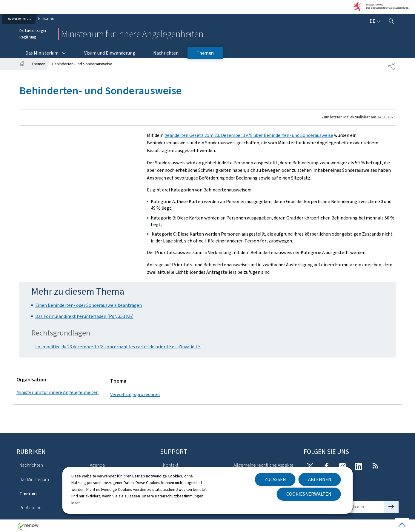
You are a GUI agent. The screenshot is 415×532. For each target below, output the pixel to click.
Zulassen (275, 479)
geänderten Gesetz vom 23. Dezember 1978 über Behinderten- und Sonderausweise (249, 135)
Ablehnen (320, 479)
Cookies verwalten (309, 494)
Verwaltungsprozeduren (135, 394)
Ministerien (46, 19)
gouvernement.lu (20, 19)
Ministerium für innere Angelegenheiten (57, 392)
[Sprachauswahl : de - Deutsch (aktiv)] (375, 21)
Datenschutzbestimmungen (179, 496)
